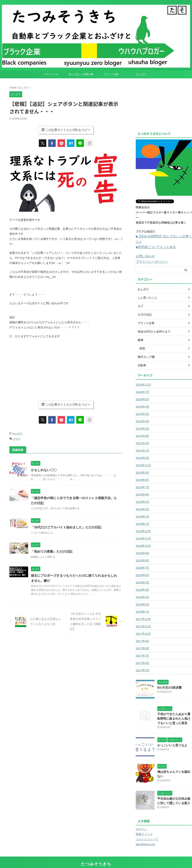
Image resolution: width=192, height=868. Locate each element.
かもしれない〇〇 (43, 469)
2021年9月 (142, 429)
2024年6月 (142, 393)
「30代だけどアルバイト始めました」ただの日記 (64, 527)
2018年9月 (142, 546)
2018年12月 (143, 524)
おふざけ (141, 74)
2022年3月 (142, 422)
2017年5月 (142, 664)
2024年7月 (142, 385)
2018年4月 (142, 583)
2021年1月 (142, 444)
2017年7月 (142, 649)
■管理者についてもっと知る (153, 241)
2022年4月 (142, 415)
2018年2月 (142, 598)
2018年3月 (142, 590)
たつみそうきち (96, 856)
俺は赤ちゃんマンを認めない (174, 764)
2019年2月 (142, 510)
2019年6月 (142, 488)
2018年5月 (142, 576)
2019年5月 (142, 495)
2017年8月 (142, 642)
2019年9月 (142, 466)
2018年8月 (142, 554)
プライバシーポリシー (150, 255)
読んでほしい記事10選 (81, 74)
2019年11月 (143, 459)
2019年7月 (142, 480)
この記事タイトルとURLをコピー (66, 130)
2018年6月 (142, 568)
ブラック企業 (111, 74)
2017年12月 (143, 612)
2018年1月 (142, 605)
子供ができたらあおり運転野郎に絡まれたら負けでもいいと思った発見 (174, 711)
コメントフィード (146, 831)
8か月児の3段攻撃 (168, 681)
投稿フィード (144, 826)
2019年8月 (142, 473)
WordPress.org (144, 836)
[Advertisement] (66, 369)
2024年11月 (143, 378)
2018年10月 (143, 539)
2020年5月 (142, 451)
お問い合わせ (144, 250)
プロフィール (51, 74)
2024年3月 (142, 400)
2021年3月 (142, 437)
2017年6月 (142, 656)
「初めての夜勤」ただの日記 (50, 551)
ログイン (141, 821)
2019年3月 (142, 502)
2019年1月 (142, 517)
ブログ (17, 439)
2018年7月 (142, 561)
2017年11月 (143, 620)
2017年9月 (142, 634)
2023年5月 (142, 407)
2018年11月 (143, 532)
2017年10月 (143, 627)
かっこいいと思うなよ (170, 738)
